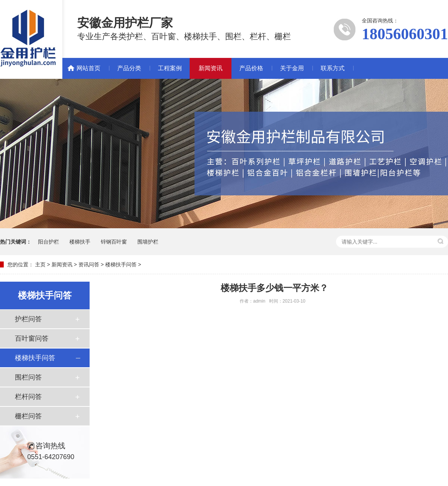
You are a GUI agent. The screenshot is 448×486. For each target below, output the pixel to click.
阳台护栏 (49, 242)
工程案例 (170, 68)
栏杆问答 (28, 397)
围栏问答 (28, 377)
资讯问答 (89, 264)
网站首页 (88, 68)
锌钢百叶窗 (114, 242)
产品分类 (129, 68)
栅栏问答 (28, 416)
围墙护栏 (148, 242)
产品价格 (251, 68)
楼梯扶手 (80, 242)
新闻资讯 (211, 68)
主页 (40, 264)
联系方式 (333, 68)
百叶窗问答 (32, 338)
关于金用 (292, 68)
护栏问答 (28, 319)
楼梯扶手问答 (121, 264)
